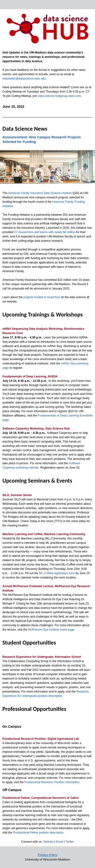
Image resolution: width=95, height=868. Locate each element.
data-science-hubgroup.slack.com (59, 96)
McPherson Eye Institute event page (51, 630)
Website (48, 842)
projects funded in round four (42, 297)
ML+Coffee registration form (57, 573)
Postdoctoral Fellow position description (38, 833)
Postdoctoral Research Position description (52, 782)
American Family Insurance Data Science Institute (40, 193)
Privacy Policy (48, 855)
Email (59, 842)
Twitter (70, 842)
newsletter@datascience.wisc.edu (24, 79)
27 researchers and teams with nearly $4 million (44, 232)
